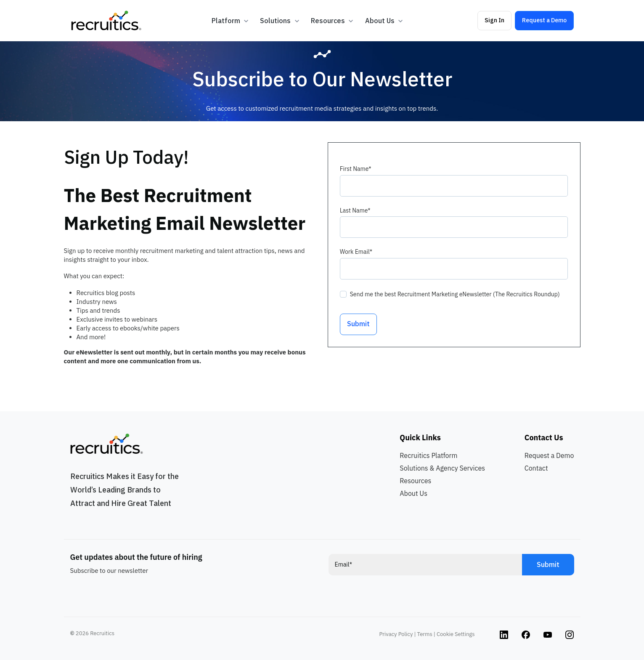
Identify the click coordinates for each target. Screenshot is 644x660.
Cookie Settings (456, 634)
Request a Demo (544, 20)
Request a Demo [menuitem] (549, 455)
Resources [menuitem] (415, 481)
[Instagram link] (504, 634)
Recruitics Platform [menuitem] (428, 455)
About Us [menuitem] (413, 493)
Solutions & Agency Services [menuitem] (442, 468)
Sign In (494, 20)
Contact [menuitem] (536, 468)
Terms (425, 634)
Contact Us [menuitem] (544, 438)
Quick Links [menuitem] (420, 438)
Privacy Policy (396, 634)
